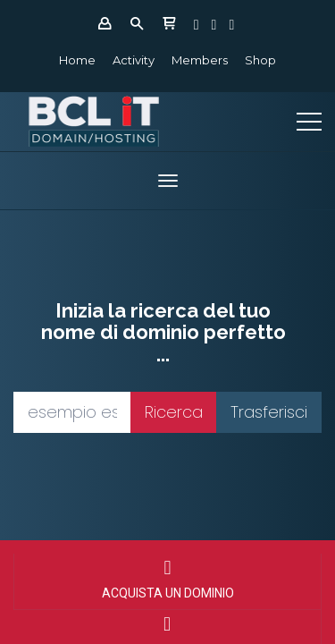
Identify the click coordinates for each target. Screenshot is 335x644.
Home (77, 60)
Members (200, 60)
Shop (260, 60)
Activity (134, 60)
